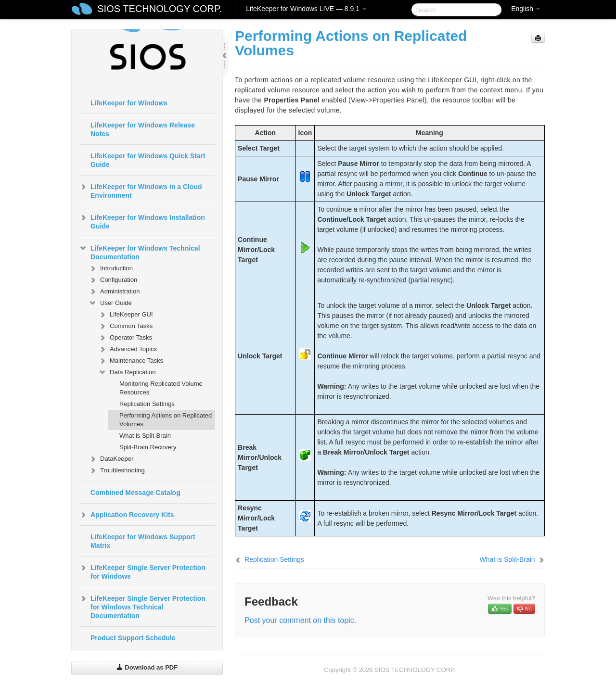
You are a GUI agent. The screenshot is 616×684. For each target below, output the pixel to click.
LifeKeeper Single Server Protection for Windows (142, 571)
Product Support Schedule (133, 638)
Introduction (111, 268)
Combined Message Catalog (135, 493)
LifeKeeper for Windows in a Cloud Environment (141, 190)
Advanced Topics (128, 349)
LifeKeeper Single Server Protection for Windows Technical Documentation (142, 606)
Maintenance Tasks (131, 361)
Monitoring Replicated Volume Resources (161, 388)
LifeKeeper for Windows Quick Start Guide (148, 160)
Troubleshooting (117, 470)
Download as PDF (147, 667)
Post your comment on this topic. (300, 620)
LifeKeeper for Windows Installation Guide (142, 221)
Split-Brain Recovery (148, 447)
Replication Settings (147, 404)
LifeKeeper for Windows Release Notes (143, 129)
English (526, 9)
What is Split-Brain (145, 436)
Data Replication (127, 372)
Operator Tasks (125, 338)
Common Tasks (125, 326)
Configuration (113, 280)
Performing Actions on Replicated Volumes (166, 420)
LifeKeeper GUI (126, 315)
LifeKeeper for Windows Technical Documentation (140, 252)
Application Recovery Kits (127, 515)
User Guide (110, 303)
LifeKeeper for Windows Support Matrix (143, 541)
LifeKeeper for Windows (129, 103)
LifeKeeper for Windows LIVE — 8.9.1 (306, 9)
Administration (114, 291)
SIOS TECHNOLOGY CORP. (160, 9)
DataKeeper (111, 459)
